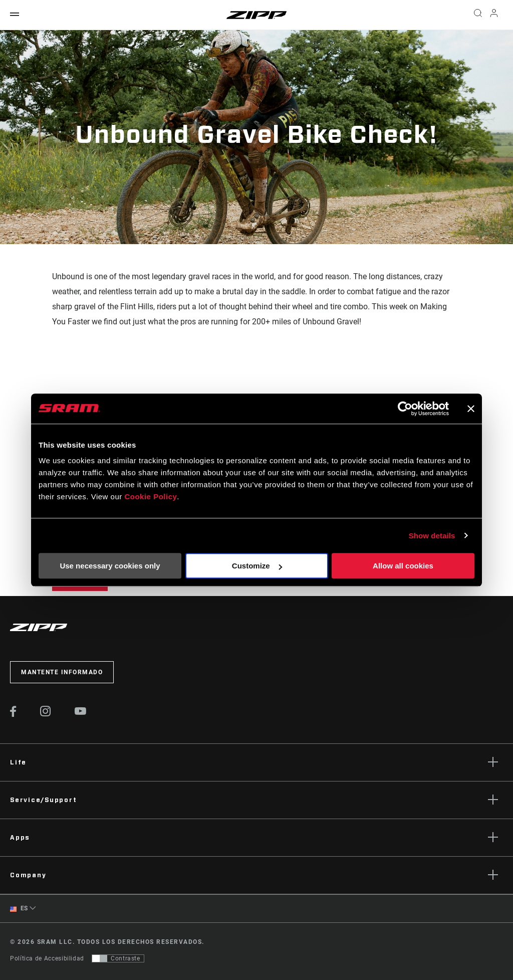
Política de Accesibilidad (47, 958)
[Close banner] (471, 409)
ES (19, 909)
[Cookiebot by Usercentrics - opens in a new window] (405, 409)
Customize (257, 566)
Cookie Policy (151, 497)
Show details (432, 536)
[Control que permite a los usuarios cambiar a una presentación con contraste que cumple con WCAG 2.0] (118, 958)
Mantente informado (62, 672)
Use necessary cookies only (110, 566)
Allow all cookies (403, 566)
